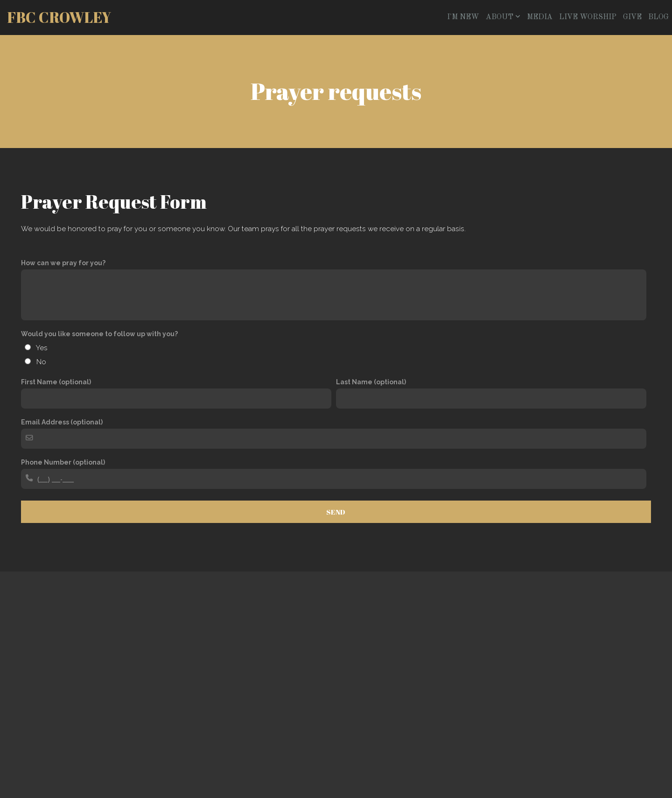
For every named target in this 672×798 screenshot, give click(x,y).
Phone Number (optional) (63, 462)
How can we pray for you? (63, 263)
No (41, 362)
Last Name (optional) (371, 382)
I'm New (463, 17)
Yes (42, 348)
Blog (658, 17)
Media (540, 17)
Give (632, 17)
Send (336, 512)
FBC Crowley (59, 17)
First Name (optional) (56, 382)
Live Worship (588, 17)
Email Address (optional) (62, 422)
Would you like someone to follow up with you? (99, 334)
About (503, 17)
